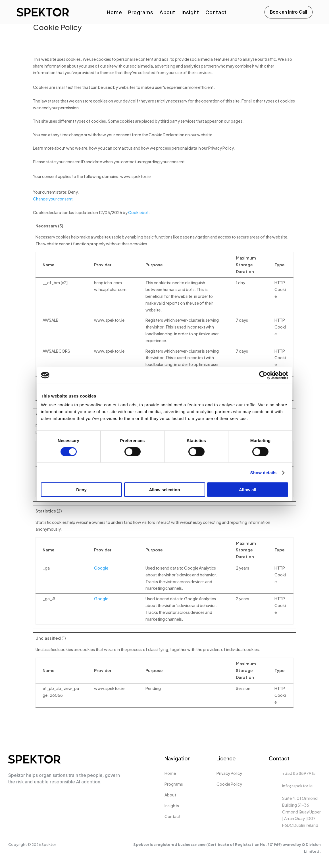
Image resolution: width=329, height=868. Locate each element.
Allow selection (164, 490)
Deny (81, 490)
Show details (264, 472)
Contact (216, 13)
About (167, 13)
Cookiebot (138, 212)
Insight (190, 13)
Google (101, 568)
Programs (141, 13)
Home (114, 13)
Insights (172, 806)
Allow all (248, 490)
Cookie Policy (229, 784)
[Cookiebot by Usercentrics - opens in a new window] (263, 375)
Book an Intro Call (289, 12)
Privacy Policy (229, 773)
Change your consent (53, 199)
